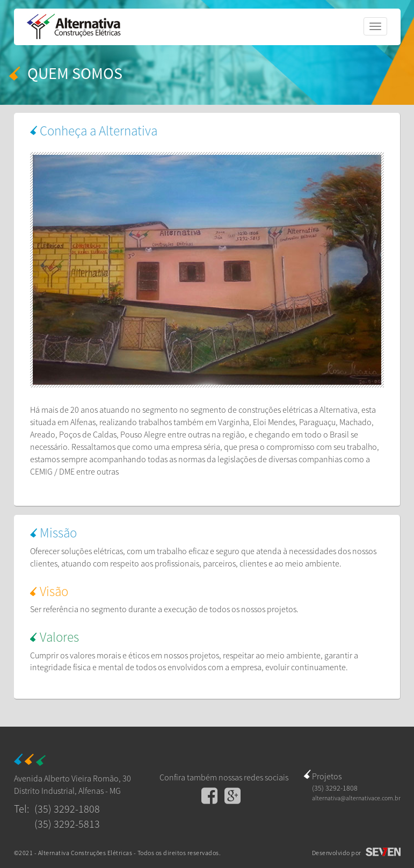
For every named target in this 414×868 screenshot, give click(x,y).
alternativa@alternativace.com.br (356, 798)
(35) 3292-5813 (67, 824)
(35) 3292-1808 (67, 809)
